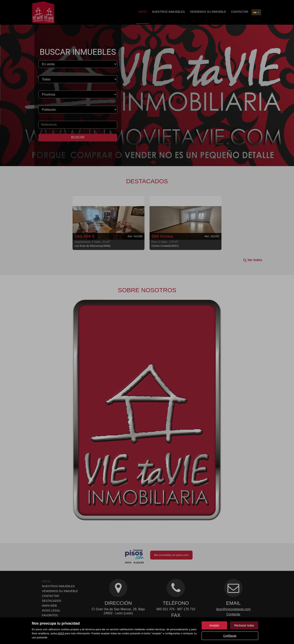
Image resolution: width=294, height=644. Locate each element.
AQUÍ (61, 633)
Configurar (230, 636)
